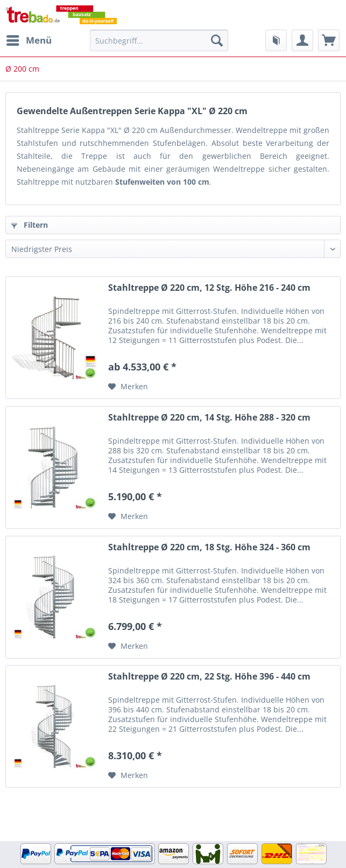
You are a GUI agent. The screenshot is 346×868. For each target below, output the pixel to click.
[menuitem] (29, 40)
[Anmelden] (302, 40)
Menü (29, 39)
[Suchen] (217, 40)
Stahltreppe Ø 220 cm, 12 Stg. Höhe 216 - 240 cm (209, 288)
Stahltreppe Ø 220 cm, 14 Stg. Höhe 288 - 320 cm (209, 418)
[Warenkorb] (329, 40)
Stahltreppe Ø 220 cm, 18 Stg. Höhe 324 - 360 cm (209, 547)
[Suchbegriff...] (159, 40)
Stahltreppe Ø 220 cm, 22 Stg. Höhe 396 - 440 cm (209, 677)
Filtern (30, 225)
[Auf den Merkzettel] (128, 387)
